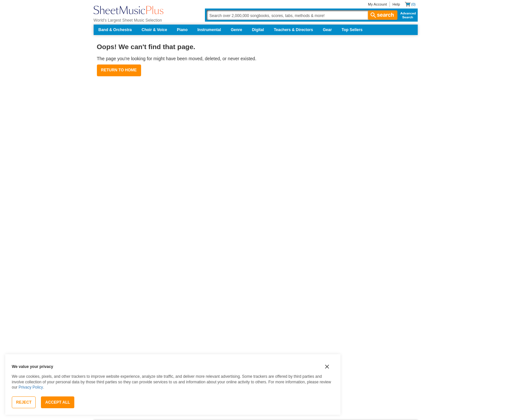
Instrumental (209, 30)
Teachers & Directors (293, 30)
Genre (237, 30)
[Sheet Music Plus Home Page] (128, 10)
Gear (327, 30)
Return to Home (119, 70)
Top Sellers (352, 30)
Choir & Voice (155, 30)
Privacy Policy (31, 387)
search (383, 15)
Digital (258, 30)
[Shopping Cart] (410, 4)
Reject (24, 402)
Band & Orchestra (115, 30)
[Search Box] (302, 15)
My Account (377, 4)
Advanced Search (407, 15)
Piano (182, 30)
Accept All (58, 402)
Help (396, 4)
